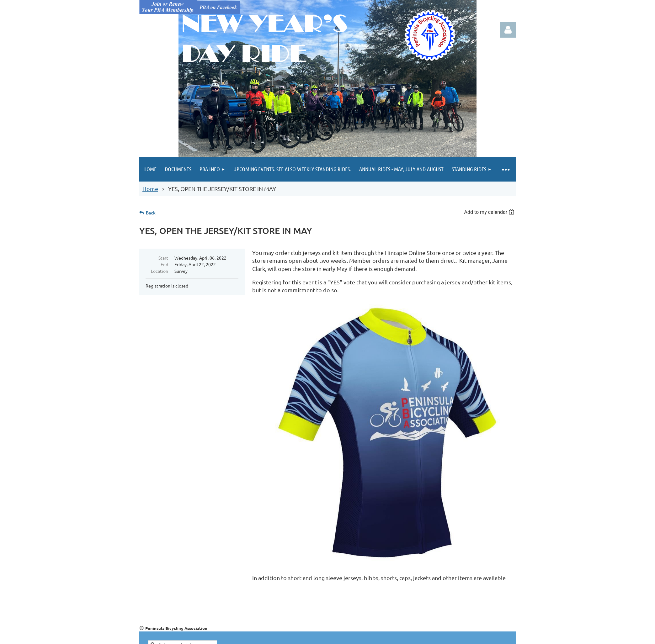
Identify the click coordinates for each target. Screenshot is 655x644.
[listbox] (490, 212)
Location (160, 271)
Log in (508, 30)
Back (151, 213)
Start (163, 258)
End (164, 264)
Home (150, 189)
